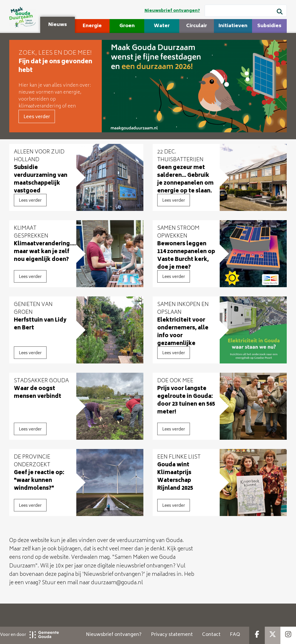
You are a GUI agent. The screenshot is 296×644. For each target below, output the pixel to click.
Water (162, 26)
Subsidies (269, 26)
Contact (211, 635)
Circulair (197, 26)
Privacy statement (172, 635)
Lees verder (37, 117)
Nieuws (58, 25)
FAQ (235, 635)
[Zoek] (280, 12)
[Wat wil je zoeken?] (246, 11)
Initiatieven (233, 26)
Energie (92, 26)
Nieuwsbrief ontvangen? (172, 11)
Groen (127, 26)
